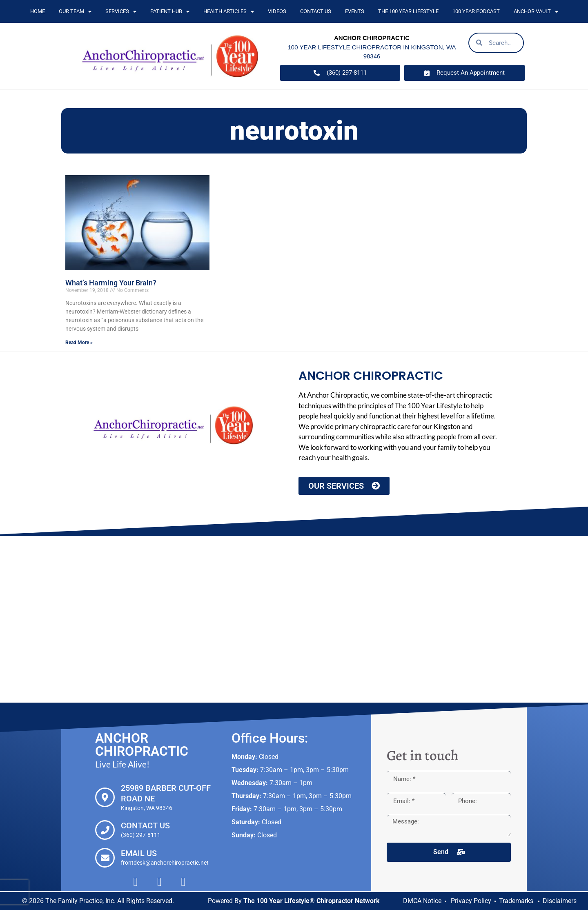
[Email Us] (105, 858)
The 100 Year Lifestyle (408, 11)
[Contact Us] (105, 830)
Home (38, 11)
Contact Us (316, 11)
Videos (277, 11)
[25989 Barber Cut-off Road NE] (105, 797)
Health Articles (229, 12)
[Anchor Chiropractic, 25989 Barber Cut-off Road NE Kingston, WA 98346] (294, 619)
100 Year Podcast (476, 11)
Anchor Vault (536, 12)
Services (121, 12)
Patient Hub (170, 12)
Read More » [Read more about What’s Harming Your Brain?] (79, 343)
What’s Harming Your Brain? (111, 283)
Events (355, 11)
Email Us (139, 853)
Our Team (75, 12)
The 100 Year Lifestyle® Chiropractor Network (312, 901)
